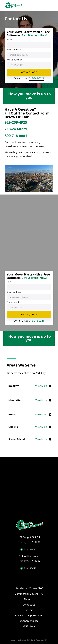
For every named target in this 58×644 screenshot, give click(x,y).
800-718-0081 (16, 136)
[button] (53, 5)
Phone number (14, 60)
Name (10, 39)
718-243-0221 (37, 78)
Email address (14, 50)
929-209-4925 (16, 122)
